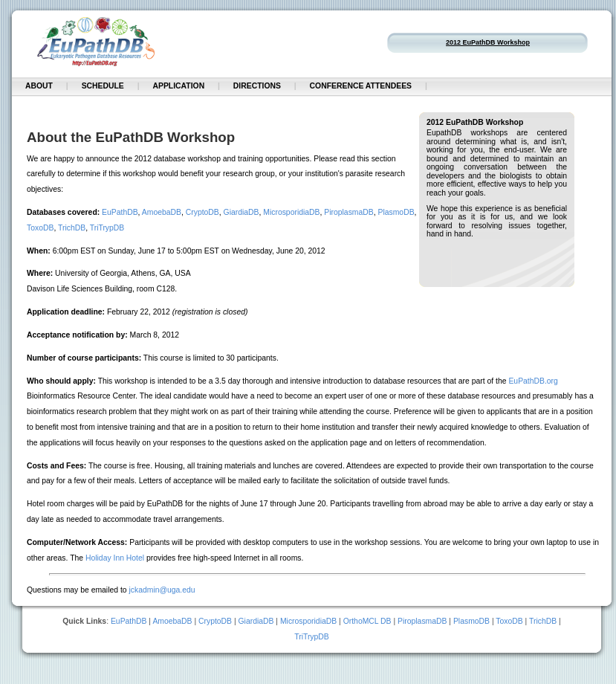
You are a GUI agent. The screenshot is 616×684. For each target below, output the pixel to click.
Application (178, 86)
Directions (257, 86)
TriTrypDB (107, 228)
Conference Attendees (361, 86)
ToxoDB (40, 228)
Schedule (103, 86)
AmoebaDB (162, 212)
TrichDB (72, 228)
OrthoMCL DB (367, 621)
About (39, 86)
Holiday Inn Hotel (115, 558)
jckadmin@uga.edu (162, 590)
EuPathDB (120, 212)
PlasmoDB (396, 212)
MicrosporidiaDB (291, 212)
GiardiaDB (241, 212)
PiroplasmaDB (348, 212)
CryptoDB (202, 212)
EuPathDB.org (533, 381)
